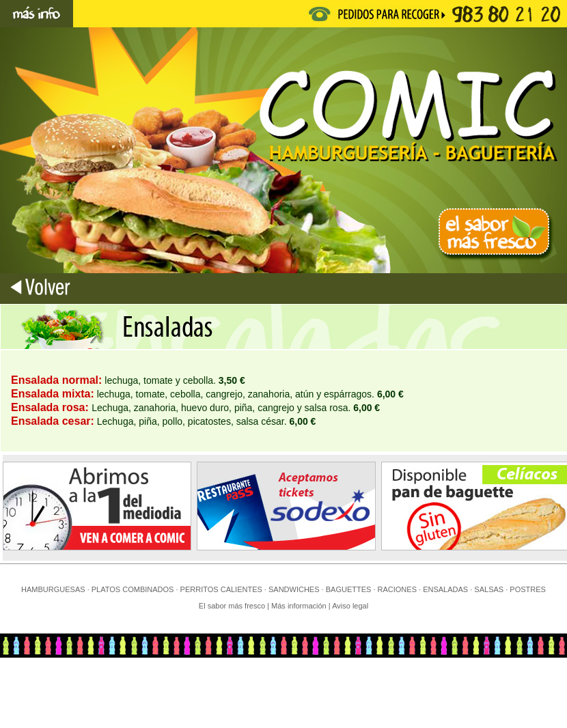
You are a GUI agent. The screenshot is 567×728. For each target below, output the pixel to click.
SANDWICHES (294, 589)
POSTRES (528, 589)
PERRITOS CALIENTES (221, 589)
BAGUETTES (349, 589)
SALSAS (489, 589)
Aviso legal (350, 606)
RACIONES (397, 589)
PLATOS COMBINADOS (133, 589)
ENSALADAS (445, 589)
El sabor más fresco (232, 606)
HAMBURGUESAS (53, 589)
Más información (300, 606)
